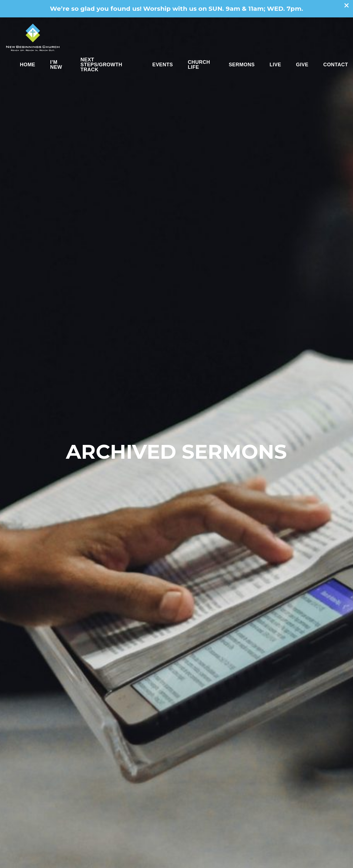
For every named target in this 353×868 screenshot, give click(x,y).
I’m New (56, 65)
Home (28, 65)
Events (163, 65)
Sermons (242, 65)
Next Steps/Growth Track (101, 65)
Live (276, 65)
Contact (336, 65)
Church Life (199, 65)
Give (302, 65)
